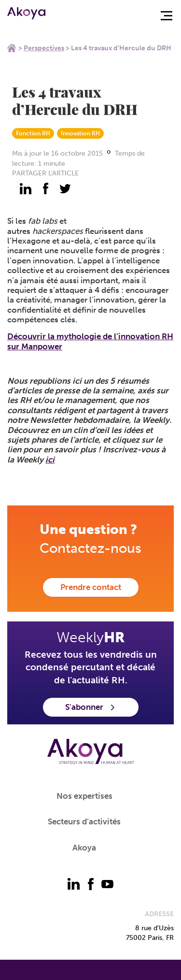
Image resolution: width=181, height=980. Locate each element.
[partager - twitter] (65, 188)
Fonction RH (33, 133)
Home (12, 48)
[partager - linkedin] (26, 188)
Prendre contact (91, 587)
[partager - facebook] (45, 188)
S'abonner (91, 707)
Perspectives (44, 48)
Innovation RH (80, 133)
